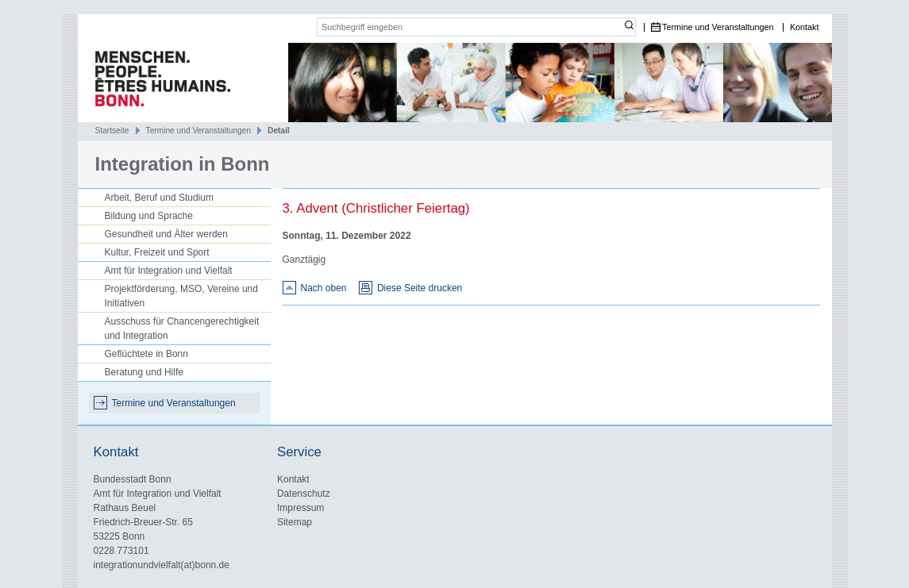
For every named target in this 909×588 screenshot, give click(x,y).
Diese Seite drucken (420, 288)
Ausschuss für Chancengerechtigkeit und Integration (182, 329)
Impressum (300, 508)
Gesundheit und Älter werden (166, 234)
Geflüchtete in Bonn (146, 354)
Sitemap (295, 522)
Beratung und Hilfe (144, 372)
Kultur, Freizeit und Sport (157, 252)
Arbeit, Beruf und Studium (159, 198)
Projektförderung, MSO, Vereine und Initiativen (181, 296)
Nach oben (324, 288)
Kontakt (805, 27)
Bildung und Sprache (149, 216)
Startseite (112, 131)
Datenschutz (304, 494)
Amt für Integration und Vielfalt (169, 271)
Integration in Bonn (183, 164)
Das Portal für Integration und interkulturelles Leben (157, 83)
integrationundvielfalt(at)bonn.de (162, 565)
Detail (279, 131)
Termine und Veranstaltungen (718, 27)
